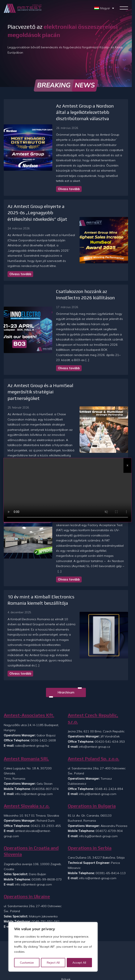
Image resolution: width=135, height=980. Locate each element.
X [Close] (127, 465)
